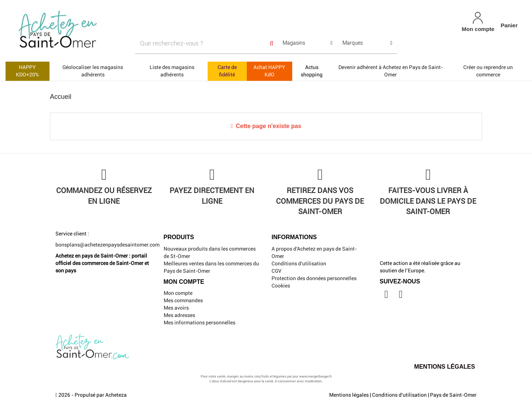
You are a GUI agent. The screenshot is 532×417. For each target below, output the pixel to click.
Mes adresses (179, 315)
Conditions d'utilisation (299, 263)
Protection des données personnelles (314, 278)
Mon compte (178, 293)
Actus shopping (312, 71)
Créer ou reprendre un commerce (488, 71)
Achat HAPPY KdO (269, 71)
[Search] (272, 43)
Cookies (281, 286)
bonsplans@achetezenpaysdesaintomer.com (108, 245)
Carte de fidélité (227, 71)
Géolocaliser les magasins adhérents (93, 71)
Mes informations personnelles (199, 323)
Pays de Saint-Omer (453, 395)
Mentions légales (349, 395)
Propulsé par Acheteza (101, 395)
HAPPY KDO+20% (27, 71)
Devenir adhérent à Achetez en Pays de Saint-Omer (391, 71)
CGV (277, 271)
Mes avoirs (176, 308)
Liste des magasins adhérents (172, 71)
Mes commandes (183, 300)
